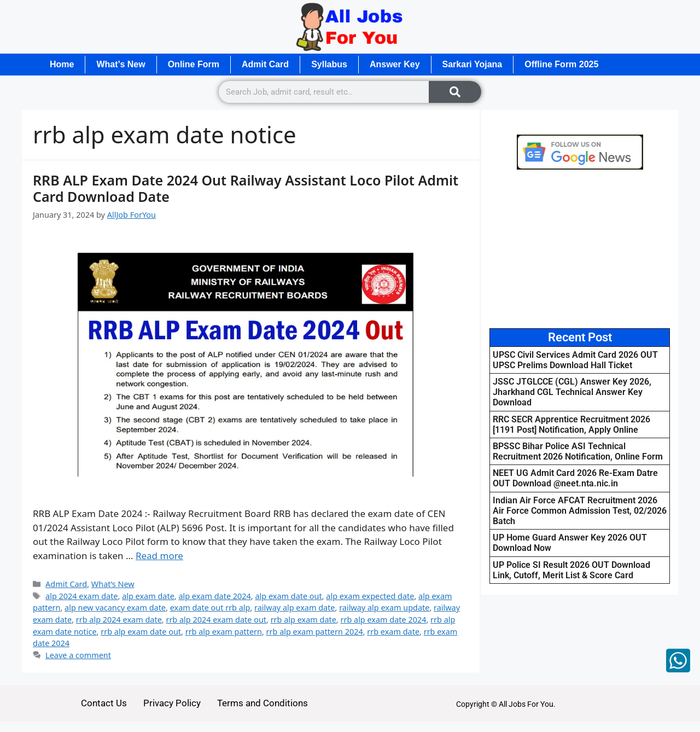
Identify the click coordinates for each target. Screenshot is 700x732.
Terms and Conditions (262, 703)
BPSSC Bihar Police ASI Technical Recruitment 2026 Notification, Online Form (578, 451)
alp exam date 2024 (214, 596)
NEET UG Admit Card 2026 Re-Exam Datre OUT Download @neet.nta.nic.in (575, 478)
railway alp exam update (384, 608)
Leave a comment (78, 655)
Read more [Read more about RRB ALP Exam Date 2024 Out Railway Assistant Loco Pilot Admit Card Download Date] (159, 556)
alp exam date (148, 596)
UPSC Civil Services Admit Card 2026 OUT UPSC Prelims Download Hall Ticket (575, 360)
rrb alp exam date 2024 (383, 620)
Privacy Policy (172, 703)
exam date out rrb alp (210, 608)
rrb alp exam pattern (224, 632)
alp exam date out (288, 596)
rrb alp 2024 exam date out (216, 620)
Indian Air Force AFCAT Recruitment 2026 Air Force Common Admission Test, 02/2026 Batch (580, 511)
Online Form (194, 64)
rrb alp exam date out (141, 632)
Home (62, 64)
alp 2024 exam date (81, 596)
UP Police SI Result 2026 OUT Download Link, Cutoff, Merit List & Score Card (571, 570)
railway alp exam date (294, 608)
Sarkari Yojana (472, 64)
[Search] (455, 92)
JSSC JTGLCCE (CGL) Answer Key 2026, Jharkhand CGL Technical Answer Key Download (572, 392)
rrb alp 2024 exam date (119, 620)
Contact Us (104, 703)
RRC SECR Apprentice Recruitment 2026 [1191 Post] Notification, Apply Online (571, 425)
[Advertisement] (580, 249)
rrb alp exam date (304, 620)
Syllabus (329, 64)
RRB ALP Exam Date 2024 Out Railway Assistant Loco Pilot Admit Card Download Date (246, 188)
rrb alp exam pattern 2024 (315, 632)
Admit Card (265, 64)
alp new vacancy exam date (115, 608)
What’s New (121, 64)
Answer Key (395, 64)
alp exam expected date (370, 596)
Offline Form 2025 (561, 64)
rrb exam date (393, 632)
